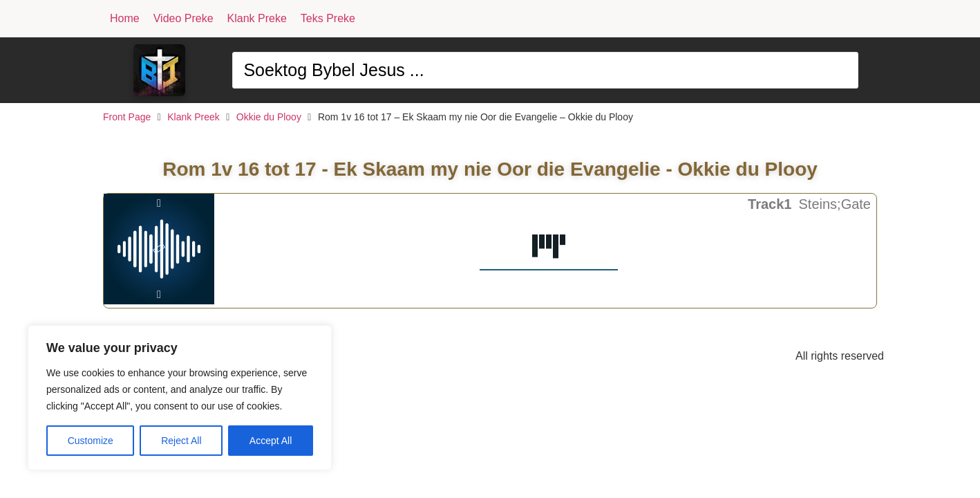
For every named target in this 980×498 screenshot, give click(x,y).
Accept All (271, 441)
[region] (180, 398)
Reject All (181, 441)
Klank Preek (193, 117)
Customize (91, 441)
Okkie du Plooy (269, 117)
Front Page (127, 117)
